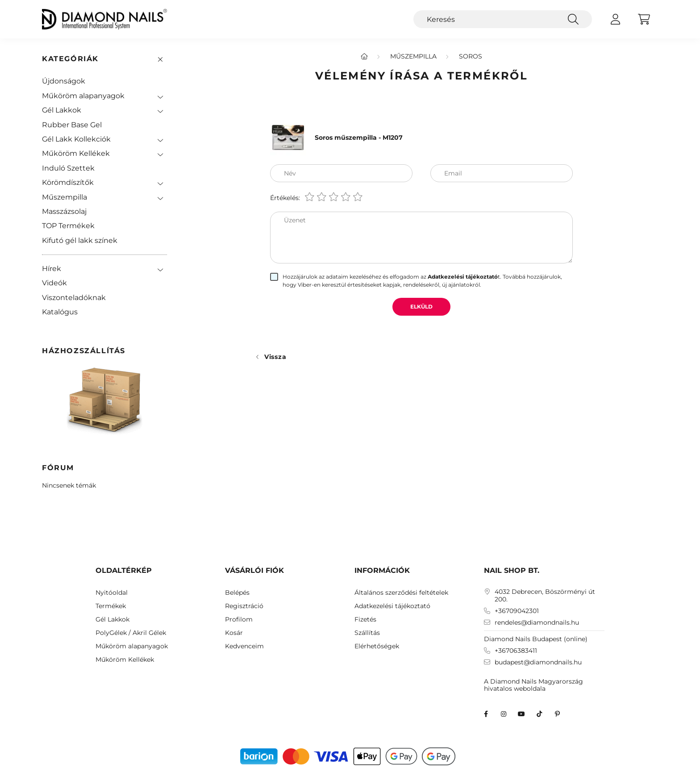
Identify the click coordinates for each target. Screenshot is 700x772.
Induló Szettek (68, 168)
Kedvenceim (244, 646)
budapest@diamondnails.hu (538, 662)
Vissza (275, 357)
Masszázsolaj (64, 211)
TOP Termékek (68, 226)
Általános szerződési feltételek (401, 593)
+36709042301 (517, 611)
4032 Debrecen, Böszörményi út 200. (545, 596)
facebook (486, 714)
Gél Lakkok (62, 110)
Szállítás (367, 633)
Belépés (237, 593)
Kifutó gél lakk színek (80, 240)
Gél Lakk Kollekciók (76, 139)
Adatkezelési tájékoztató (392, 606)
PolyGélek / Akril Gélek (131, 633)
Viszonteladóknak (74, 298)
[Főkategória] (364, 56)
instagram (504, 714)
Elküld (421, 307)
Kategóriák (70, 59)
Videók (54, 283)
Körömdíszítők (68, 182)
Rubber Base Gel (72, 125)
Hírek (52, 269)
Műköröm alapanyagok (83, 96)
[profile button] (615, 19)
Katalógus (60, 312)
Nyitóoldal (112, 593)
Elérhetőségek (377, 646)
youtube (521, 714)
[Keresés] (503, 19)
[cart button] (644, 19)
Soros (471, 56)
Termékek (111, 606)
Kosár (234, 633)
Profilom (239, 620)
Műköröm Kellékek (76, 153)
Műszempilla (65, 197)
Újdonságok (64, 81)
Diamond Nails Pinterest (557, 714)
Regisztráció (244, 606)
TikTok (539, 714)
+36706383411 (516, 651)
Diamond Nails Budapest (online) (536, 639)
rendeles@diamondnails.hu (537, 623)
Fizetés (365, 620)
